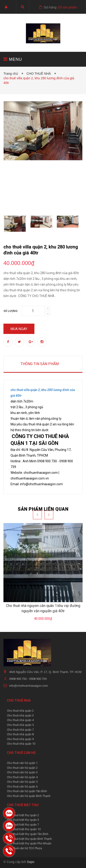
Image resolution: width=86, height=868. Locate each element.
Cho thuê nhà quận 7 (20, 730)
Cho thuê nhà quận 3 (20, 715)
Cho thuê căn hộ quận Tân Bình (27, 791)
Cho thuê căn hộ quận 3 (22, 772)
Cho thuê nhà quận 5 (20, 725)
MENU (13, 59)
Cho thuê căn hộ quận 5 (22, 782)
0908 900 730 (18, 679)
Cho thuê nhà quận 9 (20, 739)
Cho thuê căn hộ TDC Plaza (24, 848)
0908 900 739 (38, 679)
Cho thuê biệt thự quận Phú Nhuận (29, 843)
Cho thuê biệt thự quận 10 (24, 829)
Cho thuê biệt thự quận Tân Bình (28, 834)
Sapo (31, 862)
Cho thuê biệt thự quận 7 (23, 825)
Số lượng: (11, 311)
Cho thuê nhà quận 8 (20, 734)
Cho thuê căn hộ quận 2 (22, 768)
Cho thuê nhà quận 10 (21, 744)
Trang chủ (12, 74)
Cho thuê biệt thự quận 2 (23, 815)
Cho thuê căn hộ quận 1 (22, 763)
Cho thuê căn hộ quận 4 (22, 777)
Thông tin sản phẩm (40, 364)
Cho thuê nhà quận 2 (20, 711)
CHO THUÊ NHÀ (39, 74)
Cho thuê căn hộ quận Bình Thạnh (29, 796)
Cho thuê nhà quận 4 (20, 720)
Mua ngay (19, 329)
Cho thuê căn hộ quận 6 (22, 787)
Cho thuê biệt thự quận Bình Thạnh (29, 839)
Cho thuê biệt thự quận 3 (23, 820)
